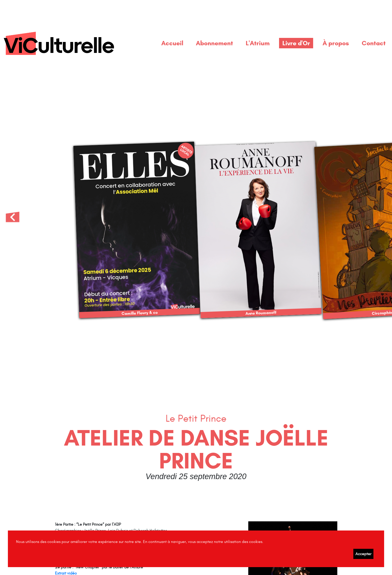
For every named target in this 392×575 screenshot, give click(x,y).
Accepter (363, 554)
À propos (336, 43)
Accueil (172, 43)
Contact (374, 43)
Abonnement (214, 43)
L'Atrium (258, 43)
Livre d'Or (296, 43)
